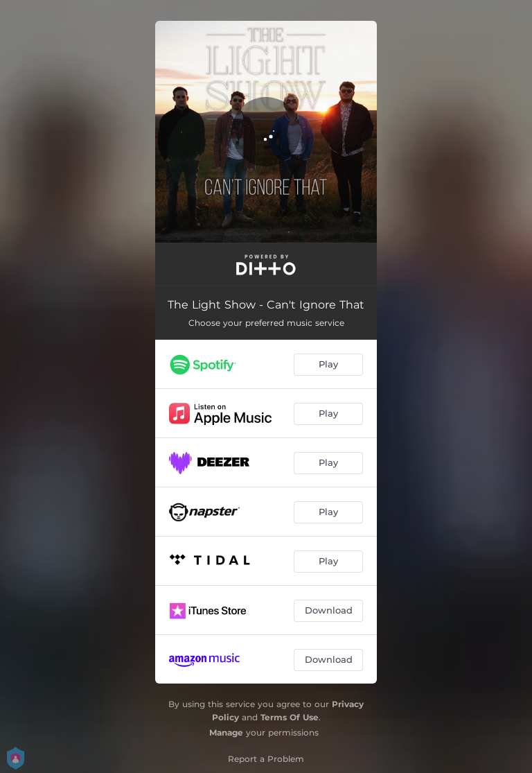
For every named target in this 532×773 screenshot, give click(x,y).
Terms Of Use (290, 717)
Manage (226, 732)
